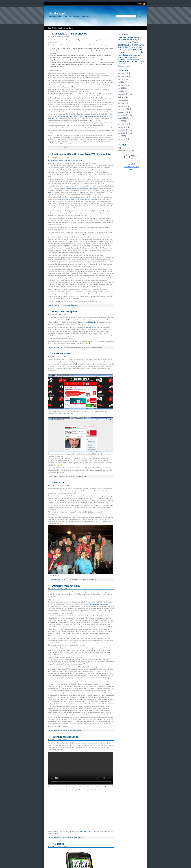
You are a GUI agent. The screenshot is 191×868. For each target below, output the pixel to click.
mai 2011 (121, 82)
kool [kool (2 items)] (141, 47)
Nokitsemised (57, 28)
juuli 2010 (121, 88)
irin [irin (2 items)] (142, 45)
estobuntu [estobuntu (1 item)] (121, 43)
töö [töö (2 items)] (139, 61)
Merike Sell (67, 73)
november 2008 (123, 109)
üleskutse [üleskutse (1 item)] (121, 66)
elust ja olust (53, 305)
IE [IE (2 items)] (140, 45)
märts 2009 (122, 100)
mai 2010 (121, 91)
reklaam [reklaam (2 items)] (134, 55)
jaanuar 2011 (123, 85)
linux (61, 347)
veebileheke (79, 322)
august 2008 (122, 118)
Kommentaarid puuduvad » (71, 305)
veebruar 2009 (123, 103)
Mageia (71, 320)
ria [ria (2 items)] (139, 55)
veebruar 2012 (123, 76)
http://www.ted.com (86, 831)
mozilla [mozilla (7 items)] (139, 52)
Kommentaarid (126, 151)
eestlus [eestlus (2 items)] (130, 40)
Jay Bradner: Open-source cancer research (81, 199)
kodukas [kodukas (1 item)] (136, 47)
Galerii (71, 28)
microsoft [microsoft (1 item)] (131, 53)
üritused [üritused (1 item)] (127, 66)
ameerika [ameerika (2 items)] (132, 37)
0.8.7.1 (92, 121)
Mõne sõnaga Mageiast (64, 311)
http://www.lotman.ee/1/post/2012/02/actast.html (65, 160)
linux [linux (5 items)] (133, 49)
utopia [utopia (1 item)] (143, 62)
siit (64, 652)
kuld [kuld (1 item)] (119, 50)
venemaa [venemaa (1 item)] (133, 64)
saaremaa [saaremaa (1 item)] (121, 57)
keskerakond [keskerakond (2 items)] (128, 47)
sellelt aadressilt (108, 787)
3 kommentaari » (78, 730)
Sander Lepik (57, 13)
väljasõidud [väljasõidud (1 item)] (140, 64)
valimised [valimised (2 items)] (122, 64)
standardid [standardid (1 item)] (136, 57)
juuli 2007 (121, 136)
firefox (61, 148)
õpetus (88, 327)
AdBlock (77, 364)
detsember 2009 (124, 94)
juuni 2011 (122, 79)
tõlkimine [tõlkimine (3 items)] (133, 61)
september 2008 (124, 115)
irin (58, 305)
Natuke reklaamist (61, 353)
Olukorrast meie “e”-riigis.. (66, 586)
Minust (65, 28)
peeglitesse (97, 608)
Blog (49, 28)
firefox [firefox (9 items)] (129, 42)
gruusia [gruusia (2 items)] (127, 45)
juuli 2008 (121, 121)
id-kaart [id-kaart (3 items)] (135, 45)
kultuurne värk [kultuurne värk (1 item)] (126, 50)
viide (50, 192)
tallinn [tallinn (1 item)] (138, 59)
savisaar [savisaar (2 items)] (128, 57)
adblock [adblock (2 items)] (124, 37)
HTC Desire (58, 844)
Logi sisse (139, 4)
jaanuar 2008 (123, 127)
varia (64, 837)
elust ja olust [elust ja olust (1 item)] (137, 40)
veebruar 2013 (123, 73)
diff (72, 87)
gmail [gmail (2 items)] (136, 43)
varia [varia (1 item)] (128, 64)
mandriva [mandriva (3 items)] (123, 53)
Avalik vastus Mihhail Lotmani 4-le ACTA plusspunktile (81, 154)
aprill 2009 (122, 97)
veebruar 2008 (123, 124)
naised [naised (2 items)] (121, 55)
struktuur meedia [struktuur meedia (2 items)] (125, 59)
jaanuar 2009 (123, 106)
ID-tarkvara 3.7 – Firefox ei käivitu (70, 34)
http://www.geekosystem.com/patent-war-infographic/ (79, 188)
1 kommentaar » (71, 148)
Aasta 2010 (58, 482)
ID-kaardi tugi (93, 322)
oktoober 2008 (123, 112)
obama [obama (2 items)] (127, 55)
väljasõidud (61, 579)
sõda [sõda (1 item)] (134, 59)
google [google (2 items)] (121, 45)
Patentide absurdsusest (65, 737)
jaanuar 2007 (123, 139)
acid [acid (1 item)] (119, 38)
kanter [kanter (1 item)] (120, 47)
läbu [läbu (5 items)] (139, 49)
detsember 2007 (124, 130)
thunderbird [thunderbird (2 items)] (123, 61)
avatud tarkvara (54, 148)
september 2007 (124, 133)
